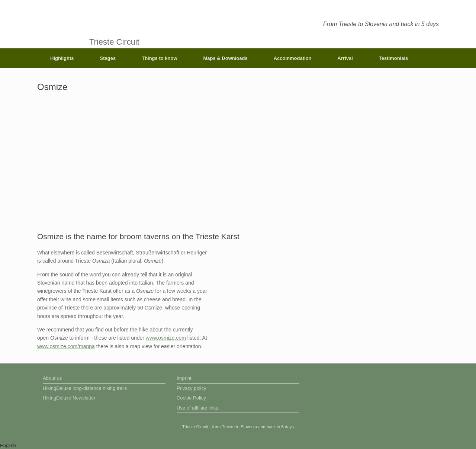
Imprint (184, 378)
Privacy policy (191, 388)
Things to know (159, 58)
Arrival (345, 58)
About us (52, 378)
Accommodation (293, 58)
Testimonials (394, 58)
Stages (108, 58)
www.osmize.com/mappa (66, 346)
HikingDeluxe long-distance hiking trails (85, 388)
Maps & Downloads (226, 58)
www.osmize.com (166, 338)
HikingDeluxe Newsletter (69, 398)
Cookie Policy (191, 398)
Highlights (62, 58)
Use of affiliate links (197, 408)
